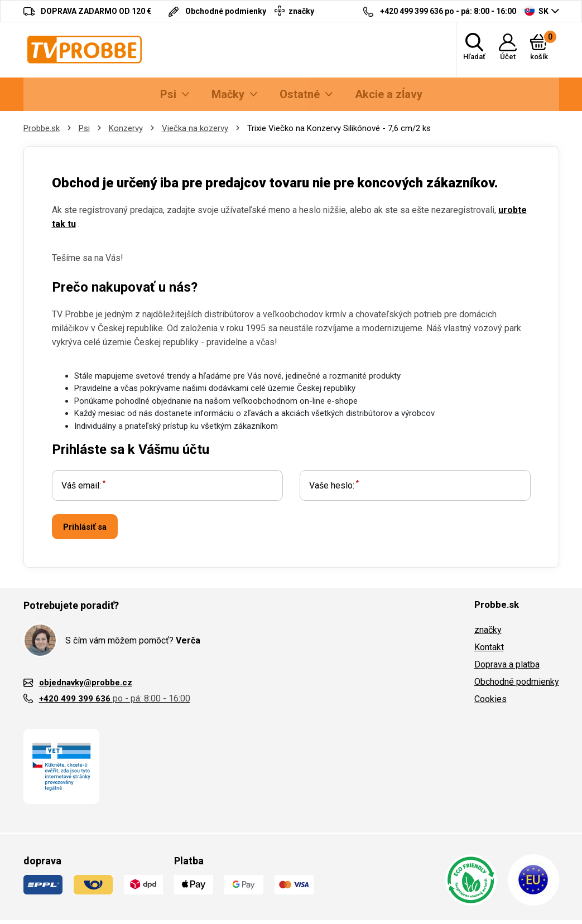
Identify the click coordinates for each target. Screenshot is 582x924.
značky (488, 630)
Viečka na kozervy (195, 128)
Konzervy (126, 128)
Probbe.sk (42, 128)
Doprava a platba (507, 664)
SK (537, 11)
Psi (84, 128)
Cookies (490, 699)
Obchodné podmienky (517, 682)
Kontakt (489, 647)
